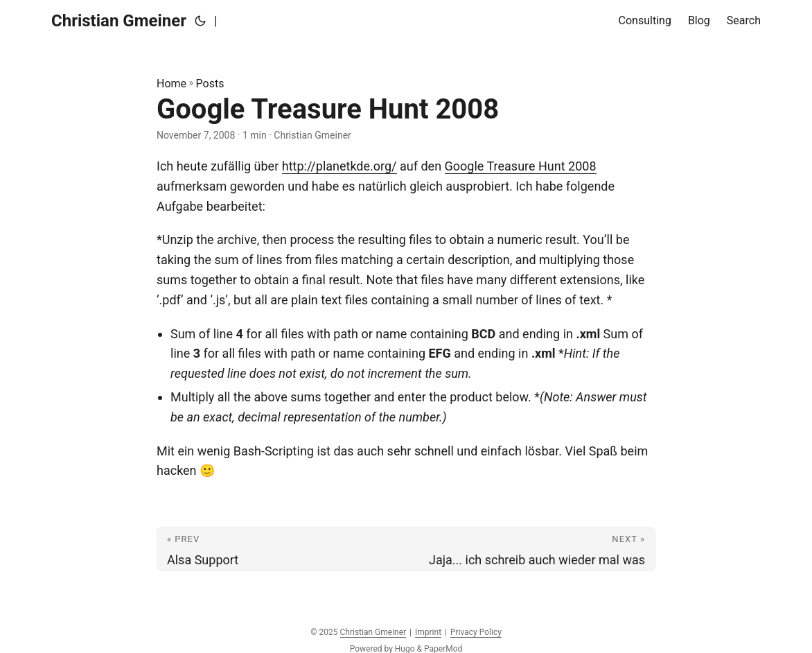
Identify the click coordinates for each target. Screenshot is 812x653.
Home (171, 84)
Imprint (428, 632)
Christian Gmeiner (119, 21)
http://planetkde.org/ (339, 166)
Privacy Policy (476, 632)
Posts (210, 84)
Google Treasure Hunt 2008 (521, 166)
